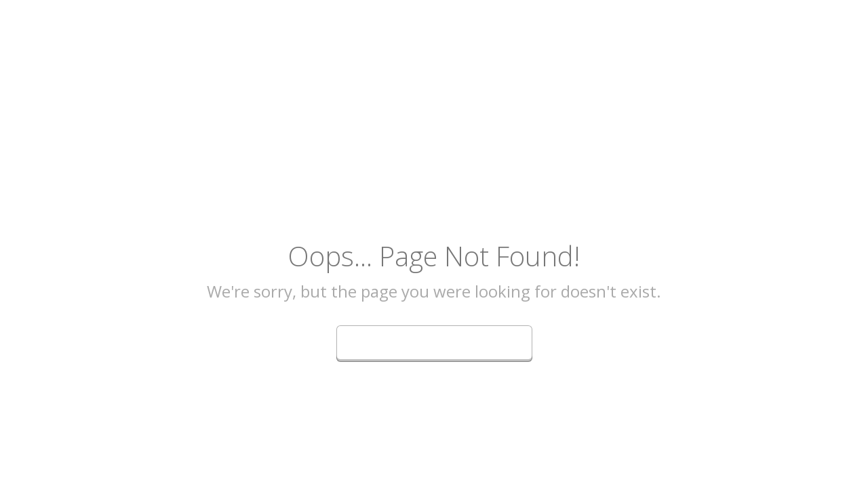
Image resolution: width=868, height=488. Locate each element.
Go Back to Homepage (434, 341)
